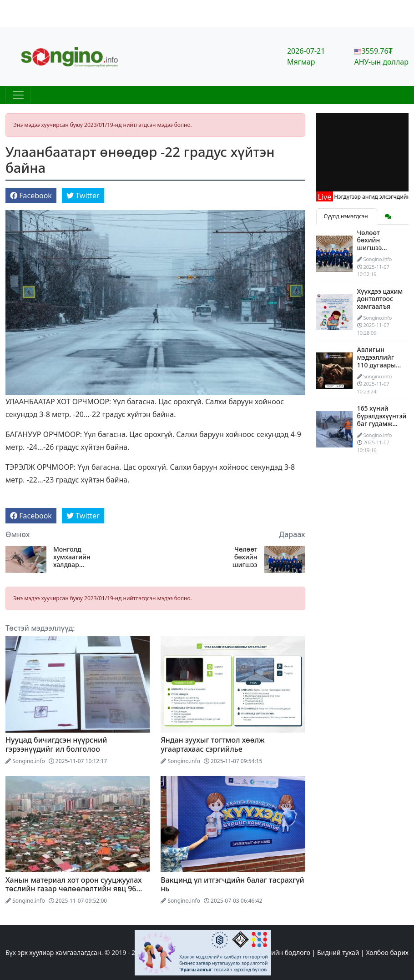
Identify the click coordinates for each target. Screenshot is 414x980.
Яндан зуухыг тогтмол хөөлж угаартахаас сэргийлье (212, 744)
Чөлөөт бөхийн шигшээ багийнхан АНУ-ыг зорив (236, 557)
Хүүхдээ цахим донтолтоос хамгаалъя (380, 299)
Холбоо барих (387, 952)
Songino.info (29, 761)
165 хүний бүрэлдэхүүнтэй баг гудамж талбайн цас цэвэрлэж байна (382, 427)
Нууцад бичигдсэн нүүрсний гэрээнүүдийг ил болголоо (56, 744)
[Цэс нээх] (18, 95)
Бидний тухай (338, 952)
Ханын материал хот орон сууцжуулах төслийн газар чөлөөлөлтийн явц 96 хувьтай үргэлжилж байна (74, 889)
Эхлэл (234, 952)
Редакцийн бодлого (280, 952)
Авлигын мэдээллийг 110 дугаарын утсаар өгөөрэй (379, 365)
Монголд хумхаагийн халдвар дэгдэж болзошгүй (72, 557)
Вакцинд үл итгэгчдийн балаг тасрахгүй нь (232, 884)
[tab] (388, 216)
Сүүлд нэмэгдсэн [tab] (347, 216)
